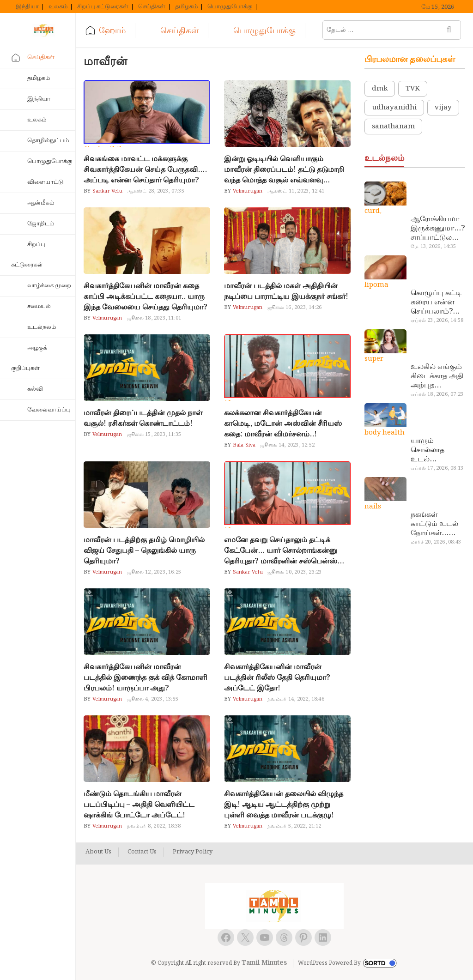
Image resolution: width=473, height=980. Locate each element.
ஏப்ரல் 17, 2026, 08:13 (437, 468)
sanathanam (393, 127)
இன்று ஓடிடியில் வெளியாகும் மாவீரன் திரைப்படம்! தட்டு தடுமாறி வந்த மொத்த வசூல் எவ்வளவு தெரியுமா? (284, 170)
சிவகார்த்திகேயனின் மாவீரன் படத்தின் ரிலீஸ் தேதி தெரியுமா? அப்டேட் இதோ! (277, 678)
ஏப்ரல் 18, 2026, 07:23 (437, 394)
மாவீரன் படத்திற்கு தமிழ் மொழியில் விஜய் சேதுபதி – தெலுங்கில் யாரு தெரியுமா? (144, 551)
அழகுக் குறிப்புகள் (29, 358)
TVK (413, 89)
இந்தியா (27, 7)
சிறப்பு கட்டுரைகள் (103, 7)
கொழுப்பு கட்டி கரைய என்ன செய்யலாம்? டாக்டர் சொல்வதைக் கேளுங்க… (436, 302)
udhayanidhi (394, 108)
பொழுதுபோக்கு (230, 7)
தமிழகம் (186, 7)
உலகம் (58, 7)
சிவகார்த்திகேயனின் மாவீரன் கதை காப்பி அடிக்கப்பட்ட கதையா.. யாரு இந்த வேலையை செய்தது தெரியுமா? (146, 297)
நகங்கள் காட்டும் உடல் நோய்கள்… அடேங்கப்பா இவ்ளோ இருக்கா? (434, 524)
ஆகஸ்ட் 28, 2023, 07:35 (156, 191)
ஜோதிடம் (41, 224)
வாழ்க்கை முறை (49, 286)
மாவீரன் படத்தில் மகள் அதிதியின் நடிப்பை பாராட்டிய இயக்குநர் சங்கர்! (286, 291)
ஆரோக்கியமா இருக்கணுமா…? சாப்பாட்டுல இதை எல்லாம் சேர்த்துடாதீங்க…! (438, 229)
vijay (443, 108)
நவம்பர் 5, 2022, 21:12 (294, 826)
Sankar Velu (106, 191)
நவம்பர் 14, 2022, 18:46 (296, 699)
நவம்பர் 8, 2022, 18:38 (154, 826)
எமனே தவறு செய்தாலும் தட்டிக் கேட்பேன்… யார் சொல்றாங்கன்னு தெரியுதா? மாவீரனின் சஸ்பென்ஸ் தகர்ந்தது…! (281, 551)
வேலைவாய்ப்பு (49, 410)
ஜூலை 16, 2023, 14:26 (295, 308)
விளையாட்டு (45, 182)
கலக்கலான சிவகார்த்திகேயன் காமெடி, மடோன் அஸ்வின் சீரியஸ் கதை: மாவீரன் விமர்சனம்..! (283, 424)
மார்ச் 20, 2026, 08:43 (436, 542)
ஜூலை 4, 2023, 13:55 (153, 699)
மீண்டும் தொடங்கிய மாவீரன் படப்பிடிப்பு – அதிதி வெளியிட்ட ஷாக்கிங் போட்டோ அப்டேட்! (139, 805)
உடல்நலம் (42, 327)
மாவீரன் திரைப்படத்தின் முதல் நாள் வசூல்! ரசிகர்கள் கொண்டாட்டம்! (143, 418)
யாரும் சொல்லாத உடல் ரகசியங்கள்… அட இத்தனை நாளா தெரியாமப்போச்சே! (437, 450)
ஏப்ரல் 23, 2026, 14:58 (437, 321)
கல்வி (35, 389)
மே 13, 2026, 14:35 (433, 247)
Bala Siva (243, 445)
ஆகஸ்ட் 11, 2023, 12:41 (296, 191)
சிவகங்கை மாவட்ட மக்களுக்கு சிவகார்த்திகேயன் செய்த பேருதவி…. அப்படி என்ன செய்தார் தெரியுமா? (145, 170)
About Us (98, 852)
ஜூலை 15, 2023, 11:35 (154, 435)
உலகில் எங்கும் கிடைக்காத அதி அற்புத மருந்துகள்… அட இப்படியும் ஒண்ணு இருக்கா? (437, 376)
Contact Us (142, 852)
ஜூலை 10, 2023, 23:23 (295, 572)
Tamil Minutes (264, 963)
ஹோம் (112, 31)
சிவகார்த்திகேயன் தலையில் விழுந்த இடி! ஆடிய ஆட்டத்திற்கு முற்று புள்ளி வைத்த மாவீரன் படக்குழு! (284, 805)
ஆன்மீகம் (41, 203)
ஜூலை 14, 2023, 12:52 (287, 445)
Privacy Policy (193, 852)
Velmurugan (247, 191)
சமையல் (39, 306)
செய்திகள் (152, 7)
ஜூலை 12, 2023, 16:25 (154, 572)
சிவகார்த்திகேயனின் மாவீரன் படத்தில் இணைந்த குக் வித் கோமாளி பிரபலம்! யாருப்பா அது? (146, 678)
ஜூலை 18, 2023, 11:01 (154, 318)
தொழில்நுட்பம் (48, 141)
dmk (380, 89)
